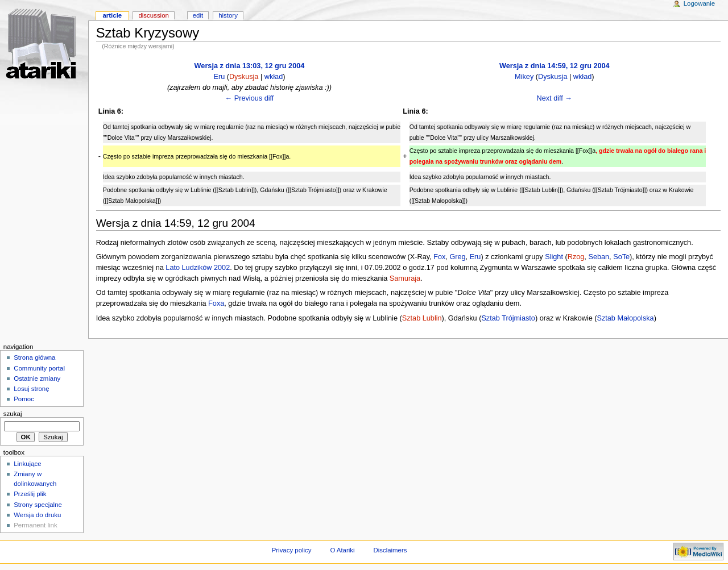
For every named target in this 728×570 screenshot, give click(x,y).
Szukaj (13, 414)
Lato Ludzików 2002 (198, 268)
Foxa (216, 303)
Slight (554, 257)
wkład (274, 77)
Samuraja (405, 278)
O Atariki (342, 550)
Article (112, 15)
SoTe (621, 257)
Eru (219, 77)
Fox (439, 257)
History (228, 15)
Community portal (39, 368)
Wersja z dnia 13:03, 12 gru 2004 (250, 66)
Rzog (576, 257)
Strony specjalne (38, 505)
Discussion (153, 15)
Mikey (524, 77)
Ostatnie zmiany (37, 378)
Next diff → (555, 98)
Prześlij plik (30, 494)
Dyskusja (244, 77)
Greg (457, 257)
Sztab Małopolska (625, 318)
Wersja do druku (37, 515)
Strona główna (34, 357)
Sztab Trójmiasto (508, 318)
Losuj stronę (31, 389)
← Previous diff (250, 98)
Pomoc (24, 399)
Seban (599, 257)
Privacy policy (292, 550)
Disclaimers (390, 550)
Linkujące (27, 464)
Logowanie (699, 3)
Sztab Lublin (422, 318)
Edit (198, 15)
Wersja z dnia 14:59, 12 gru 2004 (555, 66)
